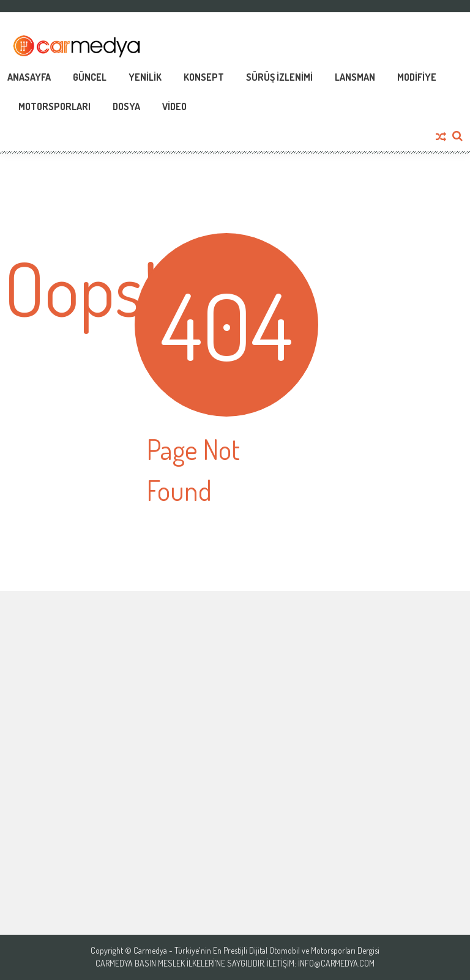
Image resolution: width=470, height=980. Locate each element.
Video (174, 106)
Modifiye (417, 77)
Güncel (90, 77)
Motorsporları (54, 106)
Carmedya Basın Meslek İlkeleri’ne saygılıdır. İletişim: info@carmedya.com (235, 963)
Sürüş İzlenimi (279, 77)
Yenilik (145, 77)
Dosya (126, 106)
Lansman (355, 77)
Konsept (204, 77)
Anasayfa (29, 77)
